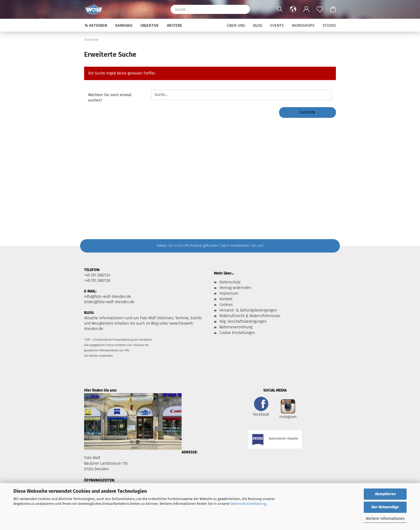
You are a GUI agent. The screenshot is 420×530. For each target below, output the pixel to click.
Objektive (150, 25)
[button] (293, 9)
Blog (258, 25)
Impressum (229, 293)
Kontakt (226, 299)
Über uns (236, 25)
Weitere (175, 25)
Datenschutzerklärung (248, 504)
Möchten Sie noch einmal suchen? (110, 98)
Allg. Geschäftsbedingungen (243, 322)
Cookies (226, 305)
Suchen (307, 112)
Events (277, 25)
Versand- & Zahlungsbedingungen (248, 310)
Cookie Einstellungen (237, 333)
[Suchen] (243, 9)
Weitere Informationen (385, 519)
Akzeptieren (385, 494)
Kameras (124, 25)
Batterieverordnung (236, 327)
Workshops (303, 25)
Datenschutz (230, 282)
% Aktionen (96, 25)
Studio (329, 25)
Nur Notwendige (385, 507)
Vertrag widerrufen (235, 288)
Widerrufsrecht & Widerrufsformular (250, 316)
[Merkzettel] (320, 9)
